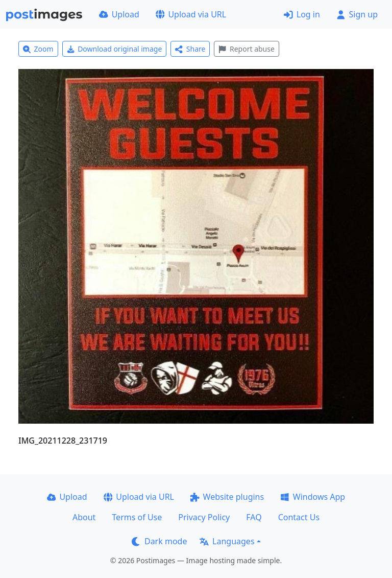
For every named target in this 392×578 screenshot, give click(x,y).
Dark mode (159, 541)
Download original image (115, 49)
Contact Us (299, 517)
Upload (119, 14)
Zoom (38, 49)
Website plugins (227, 497)
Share (190, 49)
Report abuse (246, 49)
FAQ (254, 517)
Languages (227, 541)
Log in (302, 14)
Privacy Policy (204, 517)
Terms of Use (137, 517)
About (84, 517)
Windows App (313, 497)
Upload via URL (191, 14)
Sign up (357, 14)
